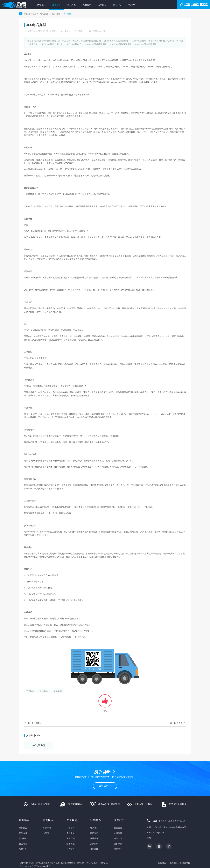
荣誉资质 (71, 844)
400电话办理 (39, 745)
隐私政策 (118, 844)
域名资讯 (94, 828)
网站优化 (94, 838)
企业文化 (71, 833)
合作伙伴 (71, 849)
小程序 (46, 833)
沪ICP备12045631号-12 (97, 863)
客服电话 (44, 691)
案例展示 (87, 5)
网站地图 (118, 849)
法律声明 (118, 838)
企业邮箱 (23, 844)
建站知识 (94, 833)
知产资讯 (94, 844)
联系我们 (132, 5)
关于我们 (102, 5)
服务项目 (56, 5)
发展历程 (71, 838)
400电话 (67, 14)
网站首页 (41, 5)
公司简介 (71, 828)
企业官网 (47, 828)
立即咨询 (105, 786)
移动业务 (23, 833)
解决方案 (72, 5)
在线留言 (118, 833)
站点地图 (186, 863)
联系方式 (118, 828)
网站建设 (23, 828)
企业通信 (58, 691)
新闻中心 (117, 5)
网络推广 (23, 838)
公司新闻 (94, 849)
